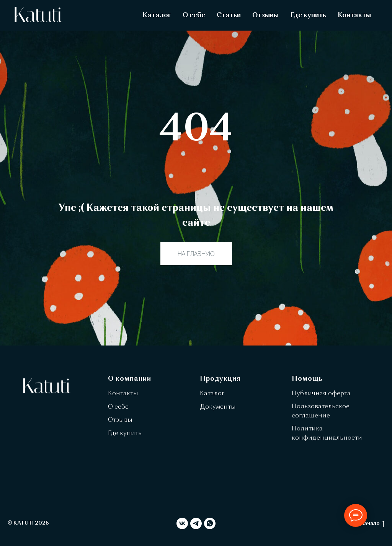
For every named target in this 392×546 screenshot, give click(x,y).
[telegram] (196, 523)
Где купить (308, 15)
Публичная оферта (321, 394)
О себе (194, 15)
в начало (371, 524)
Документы (218, 407)
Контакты (354, 15)
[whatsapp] (210, 523)
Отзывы (265, 15)
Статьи (229, 15)
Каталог (157, 15)
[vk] (182, 523)
